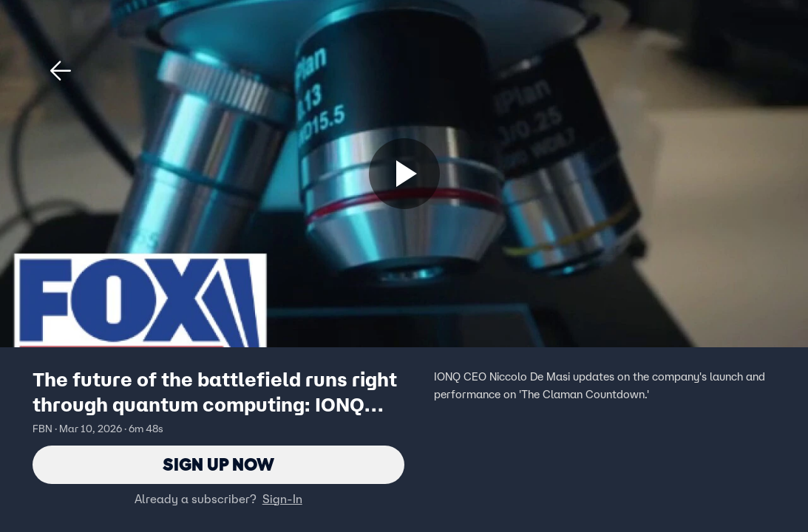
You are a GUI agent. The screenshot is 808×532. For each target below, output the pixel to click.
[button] (61, 71)
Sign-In (282, 499)
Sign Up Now (218, 464)
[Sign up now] (404, 174)
